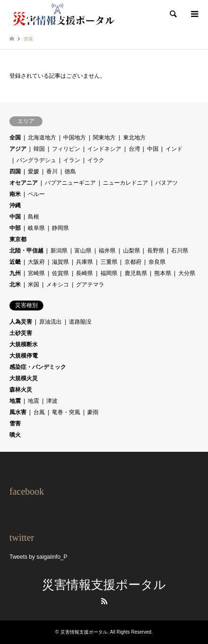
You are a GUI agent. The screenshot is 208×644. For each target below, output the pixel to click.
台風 (39, 412)
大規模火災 (24, 378)
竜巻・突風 (66, 412)
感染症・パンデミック (38, 367)
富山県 (83, 251)
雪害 (15, 424)
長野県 (156, 251)
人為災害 (21, 322)
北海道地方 (42, 138)
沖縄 (15, 205)
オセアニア (24, 183)
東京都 (18, 239)
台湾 (134, 149)
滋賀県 (60, 262)
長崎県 (84, 273)
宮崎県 (36, 273)
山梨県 (132, 251)
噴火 (15, 435)
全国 (15, 138)
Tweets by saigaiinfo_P (38, 557)
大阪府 (36, 262)
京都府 (133, 262)
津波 (52, 401)
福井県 (107, 251)
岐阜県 (36, 228)
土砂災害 (21, 333)
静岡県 (60, 228)
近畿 (15, 262)
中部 (15, 228)
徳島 (70, 171)
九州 (15, 273)
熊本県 (163, 273)
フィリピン (66, 149)
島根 (33, 217)
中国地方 (75, 138)
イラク (96, 160)
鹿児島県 (136, 273)
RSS (104, 601)
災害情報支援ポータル (104, 585)
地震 (15, 401)
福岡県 (109, 273)
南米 (15, 194)
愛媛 (33, 171)
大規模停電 (24, 356)
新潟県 (59, 251)
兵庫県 (84, 262)
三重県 (109, 262)
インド (174, 149)
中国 (153, 149)
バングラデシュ (36, 160)
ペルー (36, 194)
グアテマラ (90, 285)
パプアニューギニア (70, 183)
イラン (72, 160)
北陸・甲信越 (26, 251)
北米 (15, 285)
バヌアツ (166, 183)
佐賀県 (60, 273)
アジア (18, 149)
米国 (33, 285)
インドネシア (104, 149)
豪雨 (93, 412)
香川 (52, 171)
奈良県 (157, 262)
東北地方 (134, 138)
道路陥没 (80, 322)
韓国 (39, 149)
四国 (15, 171)
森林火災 (21, 390)
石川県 (180, 251)
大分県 (187, 273)
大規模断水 (24, 344)
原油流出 (50, 322)
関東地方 (104, 138)
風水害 (18, 412)
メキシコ (58, 285)
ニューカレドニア (125, 183)
